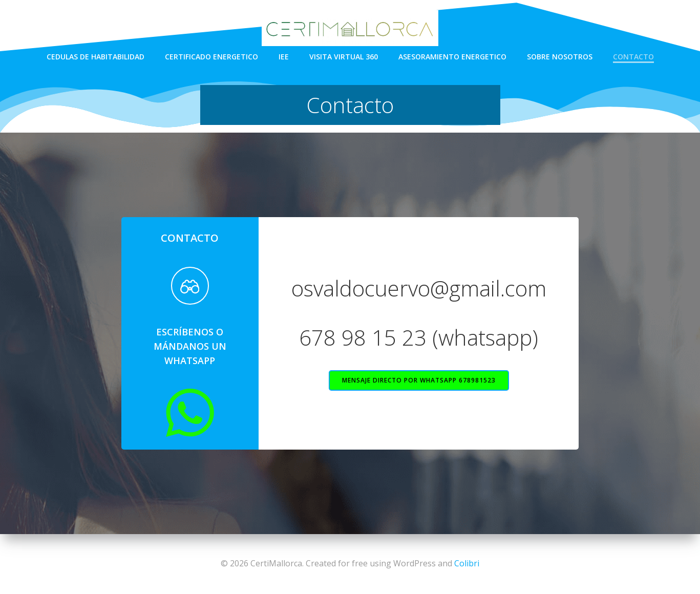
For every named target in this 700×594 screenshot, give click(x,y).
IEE (284, 57)
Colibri (467, 563)
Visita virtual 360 (344, 57)
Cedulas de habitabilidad (96, 57)
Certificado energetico (211, 57)
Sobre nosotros (560, 57)
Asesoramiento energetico (452, 57)
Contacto (633, 57)
